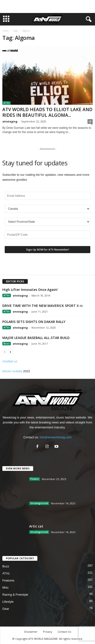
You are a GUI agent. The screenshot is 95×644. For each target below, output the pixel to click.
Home (6, 31)
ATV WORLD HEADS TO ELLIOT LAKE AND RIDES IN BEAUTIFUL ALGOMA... (47, 112)
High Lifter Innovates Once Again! (30, 290)
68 (90, 121)
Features (8, 580)
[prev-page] (5, 352)
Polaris (35, 479)
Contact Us (64, 632)
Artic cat (36, 526)
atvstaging (10, 121)
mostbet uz (10, 361)
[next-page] (10, 352)
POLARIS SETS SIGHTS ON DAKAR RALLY (34, 322)
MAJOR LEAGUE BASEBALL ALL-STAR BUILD (36, 338)
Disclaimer (31, 632)
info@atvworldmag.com (56, 437)
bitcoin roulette (12, 371)
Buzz (7, 343)
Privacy (48, 632)
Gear (6, 609)
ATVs (7, 103)
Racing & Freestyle (15, 595)
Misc (6, 588)
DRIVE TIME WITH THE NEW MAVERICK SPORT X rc (43, 306)
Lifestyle (8, 602)
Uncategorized (39, 503)
